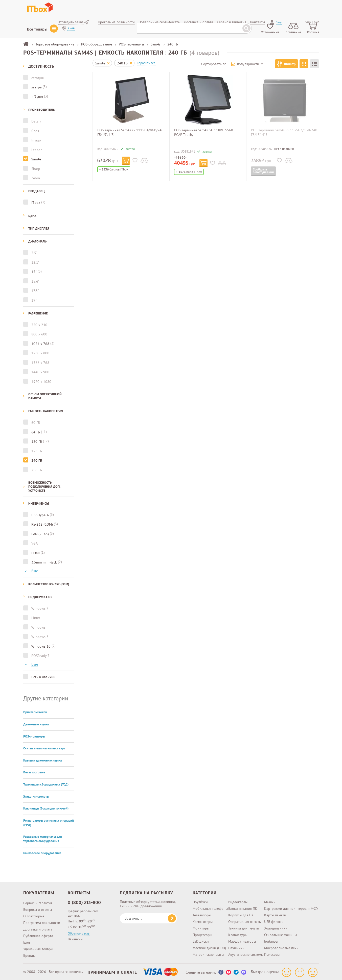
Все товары (37, 29)
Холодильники (276, 927)
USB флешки (274, 921)
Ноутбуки (200, 901)
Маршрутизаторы (242, 940)
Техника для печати (244, 927)
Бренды (29, 954)
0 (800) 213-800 (84, 901)
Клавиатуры (238, 934)
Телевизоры (202, 914)
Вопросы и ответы (38, 909)
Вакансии (75, 938)
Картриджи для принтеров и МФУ (291, 908)
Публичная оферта (38, 935)
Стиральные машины (280, 934)
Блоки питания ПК (243, 908)
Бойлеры (271, 940)
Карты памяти (275, 914)
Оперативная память (245, 921)
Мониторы (201, 927)
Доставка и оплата (38, 928)
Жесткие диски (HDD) (209, 947)
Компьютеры (203, 921)
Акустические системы (246, 953)
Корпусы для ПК (241, 914)
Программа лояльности (42, 922)
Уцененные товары (38, 948)
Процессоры (202, 934)
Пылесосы (272, 953)
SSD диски (201, 940)
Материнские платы (208, 953)
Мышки (270, 901)
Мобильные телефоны (210, 908)
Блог (27, 941)
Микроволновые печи (281, 947)
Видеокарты (238, 901)
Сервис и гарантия (38, 902)
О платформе (34, 915)
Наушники (236, 947)
